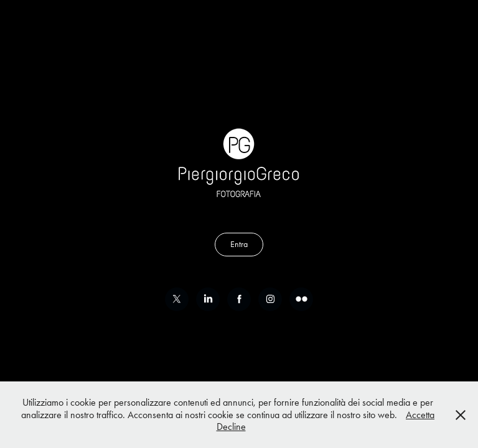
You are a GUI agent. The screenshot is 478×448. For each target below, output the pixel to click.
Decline (231, 427)
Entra (239, 244)
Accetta (420, 415)
